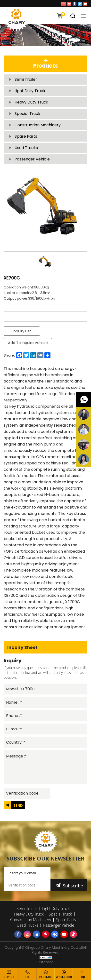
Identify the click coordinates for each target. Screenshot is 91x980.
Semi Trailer (26, 79)
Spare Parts (26, 136)
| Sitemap (45, 962)
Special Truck (27, 114)
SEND (18, 805)
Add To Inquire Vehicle (28, 343)
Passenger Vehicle (32, 159)
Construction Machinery (38, 125)
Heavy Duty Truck (31, 102)
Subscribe (73, 886)
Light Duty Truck (30, 91)
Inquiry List (22, 331)
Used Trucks (26, 148)
